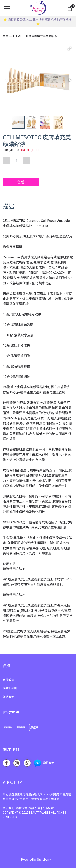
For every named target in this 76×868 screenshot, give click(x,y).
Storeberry (44, 860)
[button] (70, 49)
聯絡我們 (9, 697)
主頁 (6, 36)
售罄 (21, 182)
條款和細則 (10, 688)
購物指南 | (23, 808)
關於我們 (9, 808)
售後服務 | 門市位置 (41, 808)
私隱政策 (9, 680)
